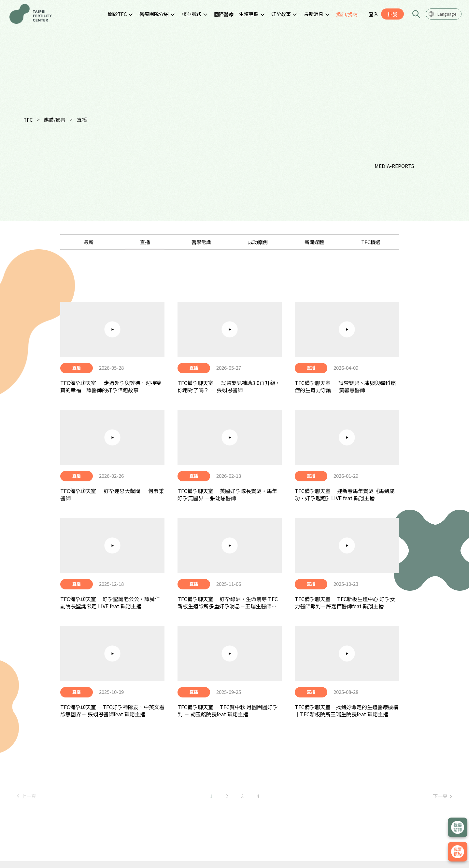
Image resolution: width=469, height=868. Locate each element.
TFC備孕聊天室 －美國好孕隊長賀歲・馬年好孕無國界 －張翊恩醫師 (227, 494)
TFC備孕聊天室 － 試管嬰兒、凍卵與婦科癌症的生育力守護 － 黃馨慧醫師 (345, 386)
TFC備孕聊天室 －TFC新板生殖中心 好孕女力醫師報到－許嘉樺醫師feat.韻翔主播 (345, 602)
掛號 (392, 14)
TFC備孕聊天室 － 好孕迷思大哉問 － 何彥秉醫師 (112, 494)
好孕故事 (281, 14)
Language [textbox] (447, 14)
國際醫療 (224, 14)
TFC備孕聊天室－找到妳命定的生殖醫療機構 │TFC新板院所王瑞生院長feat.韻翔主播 (347, 710)
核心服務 (192, 14)
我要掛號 (458, 852)
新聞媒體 (314, 242)
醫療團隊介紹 (154, 14)
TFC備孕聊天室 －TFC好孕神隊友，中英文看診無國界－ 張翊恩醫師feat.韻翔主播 (112, 710)
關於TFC (117, 14)
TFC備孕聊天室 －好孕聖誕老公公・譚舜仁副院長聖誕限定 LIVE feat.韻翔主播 (110, 602)
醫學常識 (201, 242)
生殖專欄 (249, 14)
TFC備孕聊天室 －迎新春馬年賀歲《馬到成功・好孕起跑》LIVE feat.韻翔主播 (345, 494)
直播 (82, 120)
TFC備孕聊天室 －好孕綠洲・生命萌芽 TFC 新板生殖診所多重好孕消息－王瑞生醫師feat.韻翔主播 (228, 606)
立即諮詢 (458, 827)
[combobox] (444, 14)
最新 (89, 242)
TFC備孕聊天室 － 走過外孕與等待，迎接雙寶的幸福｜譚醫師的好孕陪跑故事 (111, 386)
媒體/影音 (55, 120)
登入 (374, 14)
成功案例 (258, 242)
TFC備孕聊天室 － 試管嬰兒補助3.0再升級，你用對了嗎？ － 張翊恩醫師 (229, 386)
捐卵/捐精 (347, 14)
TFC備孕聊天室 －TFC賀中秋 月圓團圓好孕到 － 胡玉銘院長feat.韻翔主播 (228, 710)
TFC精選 (371, 242)
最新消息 (314, 14)
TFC (28, 120)
